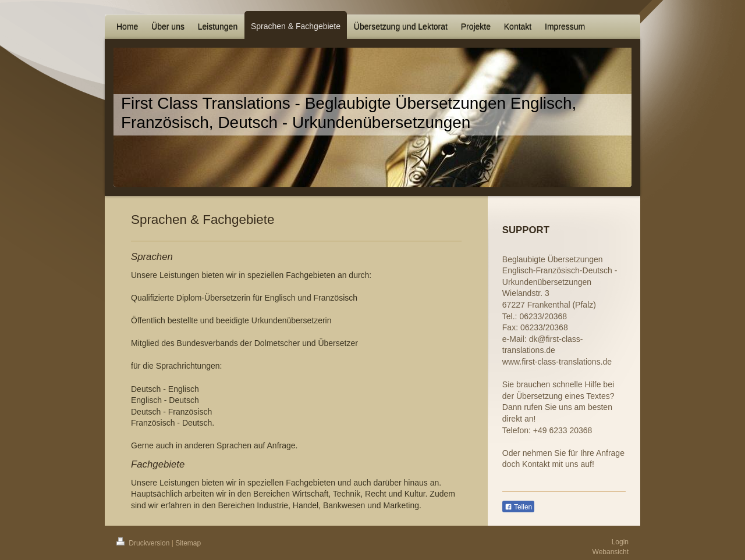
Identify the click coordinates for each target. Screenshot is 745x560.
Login (620, 542)
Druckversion (144, 543)
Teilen (518, 507)
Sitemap (188, 543)
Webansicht (611, 552)
